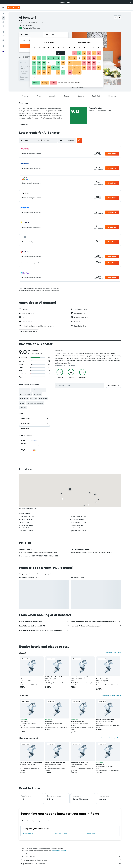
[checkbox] (29, 442)
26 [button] (44, 72)
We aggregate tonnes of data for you (71, 860)
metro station (24, 399)
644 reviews (35, 28)
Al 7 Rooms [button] (23, 679)
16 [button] (63, 63)
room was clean (24, 390)
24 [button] (34, 72)
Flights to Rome (28, 833)
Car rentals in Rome (61, 833)
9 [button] (63, 58)
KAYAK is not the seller (71, 856)
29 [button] (58, 72)
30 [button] (63, 72)
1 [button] (58, 53)
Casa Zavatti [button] (24, 721)
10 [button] (34, 63)
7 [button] (54, 58)
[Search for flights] (3, 14)
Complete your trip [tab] (28, 821)
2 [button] (63, 53)
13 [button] (49, 63)
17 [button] (34, 68)
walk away (34, 399)
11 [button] (39, 63)
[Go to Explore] (3, 32)
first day (22, 403)
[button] (131, 2)
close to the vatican (26, 394)
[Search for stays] (3, 18)
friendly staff (38, 394)
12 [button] (44, 63)
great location (43, 399)
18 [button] (39, 68)
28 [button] (54, 72)
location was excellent (38, 390)
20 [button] (49, 68)
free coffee (23, 407)
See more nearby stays (114, 653)
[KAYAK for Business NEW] (3, 40)
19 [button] (44, 68)
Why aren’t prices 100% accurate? (71, 864)
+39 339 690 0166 (25, 25)
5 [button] (44, 58)
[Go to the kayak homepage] (13, 8)
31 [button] (34, 77)
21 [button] (54, 68)
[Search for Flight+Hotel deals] (3, 26)
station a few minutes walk (35, 403)
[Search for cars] (3, 22)
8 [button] (58, 58)
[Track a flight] (3, 36)
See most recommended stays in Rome (108, 738)
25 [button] (39, 72)
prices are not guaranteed (59, 851)
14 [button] (54, 63)
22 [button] (58, 68)
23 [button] (63, 68)
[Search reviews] (81, 385)
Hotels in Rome (91, 833)
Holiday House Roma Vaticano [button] (55, 677)
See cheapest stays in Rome (112, 695)
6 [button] (49, 58)
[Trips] (3, 46)
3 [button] (34, 58)
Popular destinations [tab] (44, 821)
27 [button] (49, 72)
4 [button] (39, 58)
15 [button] (58, 63)
